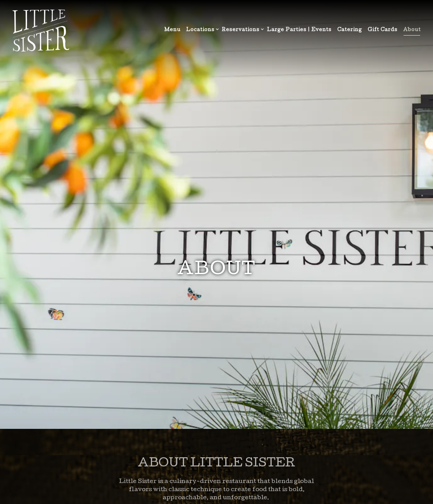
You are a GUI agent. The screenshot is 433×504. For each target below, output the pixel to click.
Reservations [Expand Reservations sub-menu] (242, 30)
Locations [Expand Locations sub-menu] (201, 30)
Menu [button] (173, 30)
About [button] (412, 30)
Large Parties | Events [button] (299, 30)
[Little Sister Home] (41, 31)
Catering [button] (350, 30)
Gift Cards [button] (383, 30)
